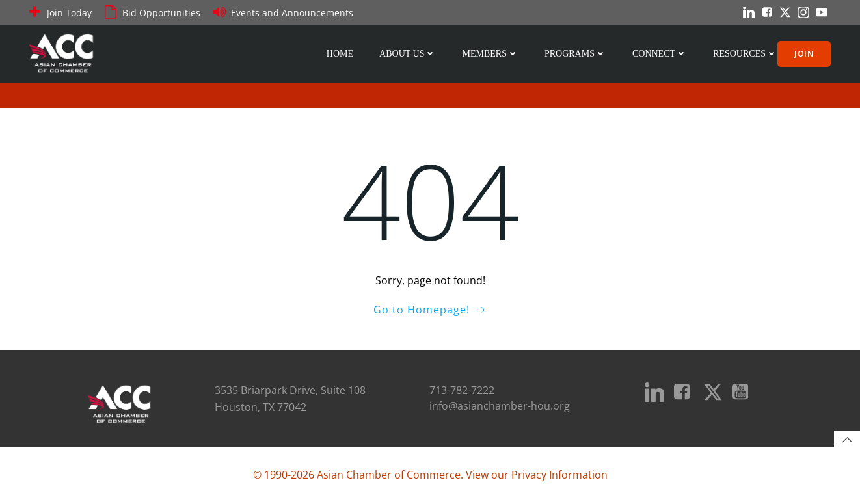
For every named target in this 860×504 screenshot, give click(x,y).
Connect (660, 54)
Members (490, 54)
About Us (408, 54)
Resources (745, 54)
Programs (575, 54)
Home (340, 54)
